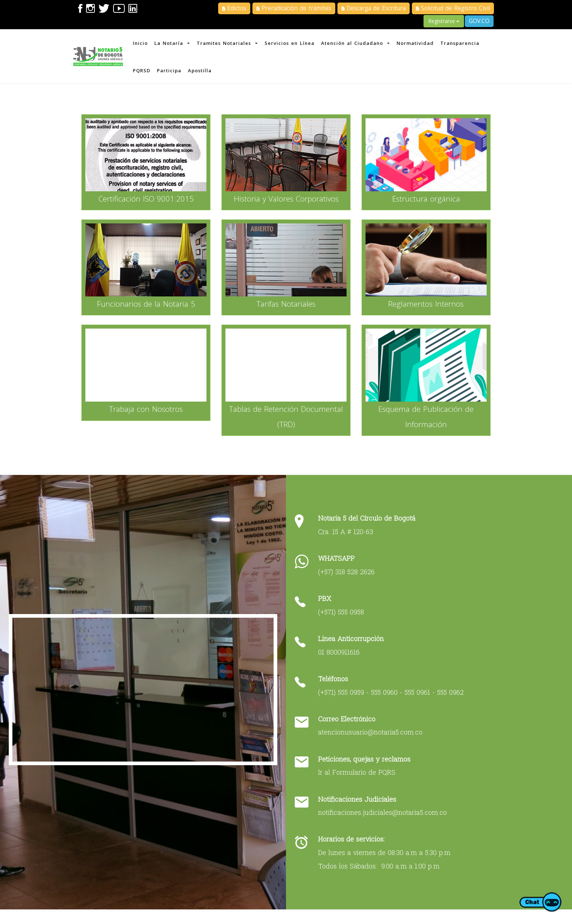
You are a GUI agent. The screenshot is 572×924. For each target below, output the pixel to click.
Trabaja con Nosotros (147, 415)
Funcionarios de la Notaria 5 (148, 310)
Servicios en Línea (293, 44)
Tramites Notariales (230, 44)
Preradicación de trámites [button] (294, 8)
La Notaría (174, 44)
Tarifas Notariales (286, 310)
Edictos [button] (234, 8)
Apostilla (202, 73)
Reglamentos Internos (425, 310)
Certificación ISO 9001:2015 (148, 205)
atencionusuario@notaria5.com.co (372, 744)
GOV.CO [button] (479, 21)
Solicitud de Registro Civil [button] (453, 8)
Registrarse (444, 21)
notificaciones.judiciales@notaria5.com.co (384, 824)
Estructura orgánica (425, 205)
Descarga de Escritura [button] (374, 8)
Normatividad (420, 44)
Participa (171, 73)
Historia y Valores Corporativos (286, 205)
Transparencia (465, 44)
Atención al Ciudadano (360, 44)
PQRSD (143, 73)
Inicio (141, 44)
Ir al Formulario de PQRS (359, 784)
